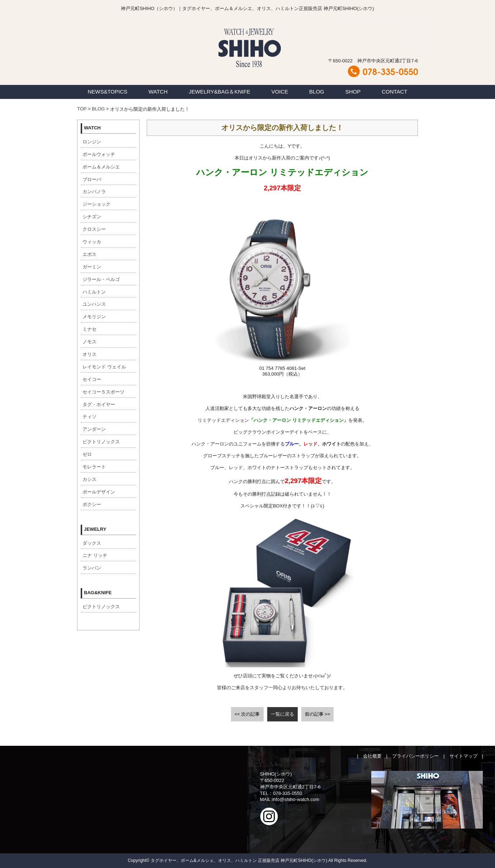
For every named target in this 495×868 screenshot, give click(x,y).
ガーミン (92, 267)
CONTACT (394, 92)
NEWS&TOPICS (107, 92)
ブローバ (92, 179)
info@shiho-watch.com (296, 799)
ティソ (89, 417)
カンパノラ (94, 192)
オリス (89, 354)
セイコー (92, 379)
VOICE (280, 92)
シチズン (92, 217)
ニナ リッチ (95, 555)
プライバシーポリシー (415, 756)
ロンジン (92, 142)
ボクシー (92, 504)
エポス (89, 254)
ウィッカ (92, 242)
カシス (89, 479)
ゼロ (87, 454)
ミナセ (89, 329)
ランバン (92, 568)
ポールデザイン (99, 492)
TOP (82, 109)
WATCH (158, 92)
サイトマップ (463, 756)
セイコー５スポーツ (103, 392)
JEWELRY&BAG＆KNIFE (219, 92)
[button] (282, 368)
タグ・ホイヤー (99, 404)
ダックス (92, 543)
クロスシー (94, 229)
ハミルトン (94, 292)
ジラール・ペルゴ (101, 279)
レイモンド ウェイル (104, 367)
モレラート (94, 467)
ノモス (89, 342)
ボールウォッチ (99, 154)
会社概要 (372, 756)
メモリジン (94, 317)
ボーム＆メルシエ (101, 167)
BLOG (317, 92)
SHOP (353, 92)
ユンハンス (94, 304)
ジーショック (96, 204)
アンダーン (94, 429)
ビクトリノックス (101, 442)
